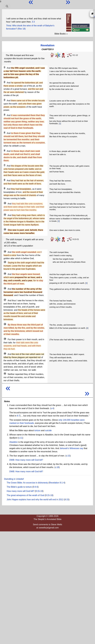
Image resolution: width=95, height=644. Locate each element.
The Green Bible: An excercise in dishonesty (27, 483)
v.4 (52, 408)
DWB (12, 460)
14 (5, 262)
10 (5, 203)
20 (5, 354)
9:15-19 (39, 491)
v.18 (57, 467)
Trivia (9, 26)
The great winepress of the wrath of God (25, 495)
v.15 (68, 456)
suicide (48, 430)
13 (5, 251)
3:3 (33, 22)
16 (5, 288)
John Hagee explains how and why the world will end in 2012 (35, 500)
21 (5, 374)
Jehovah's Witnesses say (71, 448)
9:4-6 (35, 487)
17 (5, 300)
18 (5, 324)
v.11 (21, 438)
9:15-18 (49, 495)
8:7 (18, 416)
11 (5, 215)
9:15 (67, 500)
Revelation (47, 45)
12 (5, 229)
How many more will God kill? (29, 460)
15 (5, 274)
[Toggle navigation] (7, 6)
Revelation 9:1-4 (57, 483)
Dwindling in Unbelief (14, 479)
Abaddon (14, 442)
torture (37, 430)
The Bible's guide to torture (19, 487)
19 (5, 339)
